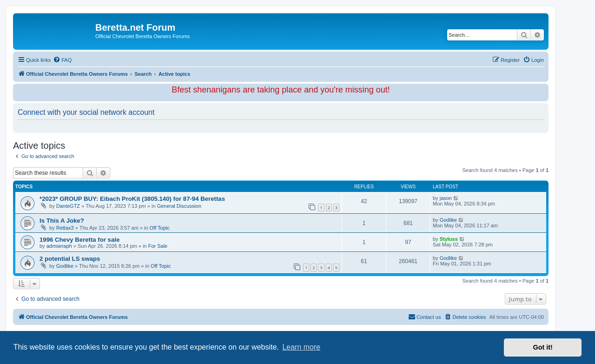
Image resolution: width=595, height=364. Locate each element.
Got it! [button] (543, 347)
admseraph (59, 246)
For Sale (158, 246)
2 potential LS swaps (70, 259)
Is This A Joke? (62, 221)
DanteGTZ (68, 206)
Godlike (448, 220)
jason (446, 198)
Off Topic (160, 228)
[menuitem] (62, 60)
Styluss (449, 239)
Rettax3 (65, 228)
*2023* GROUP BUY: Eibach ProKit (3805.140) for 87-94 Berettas (132, 199)
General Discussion (179, 206)
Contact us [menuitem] (425, 317)
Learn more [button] (301, 347)
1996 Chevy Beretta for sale (79, 240)
